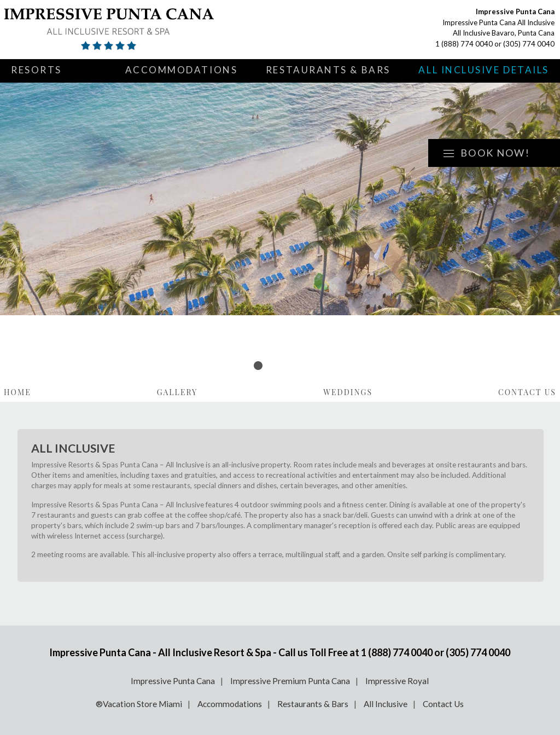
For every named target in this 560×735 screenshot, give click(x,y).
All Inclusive (386, 704)
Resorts (36, 70)
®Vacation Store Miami (139, 704)
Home (17, 392)
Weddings (348, 392)
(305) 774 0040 (529, 44)
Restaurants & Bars (328, 70)
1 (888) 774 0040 (464, 44)
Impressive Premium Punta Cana (290, 681)
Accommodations (182, 70)
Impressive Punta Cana (173, 681)
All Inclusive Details (484, 70)
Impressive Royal (397, 681)
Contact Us (527, 392)
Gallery (177, 392)
